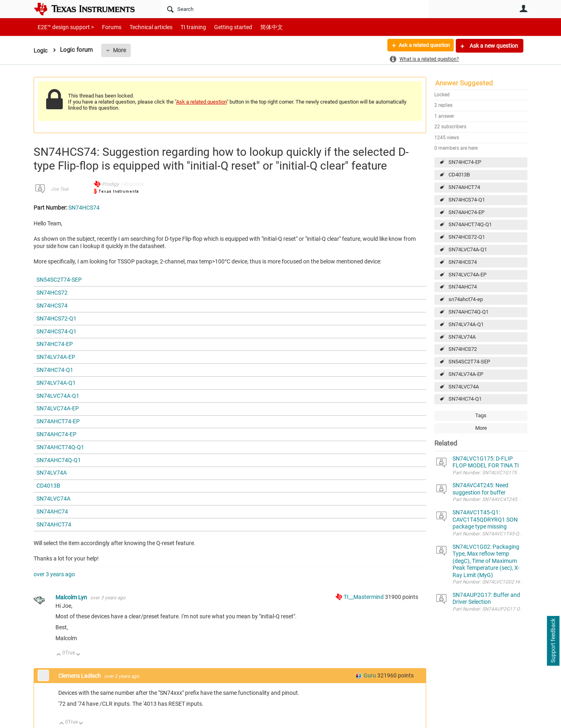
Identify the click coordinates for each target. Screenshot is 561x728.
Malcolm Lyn (72, 597)
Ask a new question (493, 46)
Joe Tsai (59, 189)
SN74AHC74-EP (466, 212)
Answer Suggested (464, 83)
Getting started (219, 27)
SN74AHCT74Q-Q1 (470, 224)
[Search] (295, 9)
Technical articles (142, 27)
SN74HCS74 (463, 262)
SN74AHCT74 (464, 187)
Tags (481, 415)
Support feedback (553, 641)
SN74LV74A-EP (466, 374)
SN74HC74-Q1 (465, 399)
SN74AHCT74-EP (58, 421)
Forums (105, 27)
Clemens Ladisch (80, 676)
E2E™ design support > (63, 27)
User (523, 8)
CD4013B (459, 175)
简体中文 (255, 27)
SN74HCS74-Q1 (467, 200)
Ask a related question (421, 46)
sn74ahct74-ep (466, 299)
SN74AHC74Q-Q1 (469, 312)
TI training (182, 27)
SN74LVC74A (464, 387)
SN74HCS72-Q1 (467, 237)
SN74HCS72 (463, 349)
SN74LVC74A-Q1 (468, 249)
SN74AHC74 (463, 287)
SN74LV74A (462, 337)
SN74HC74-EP (465, 162)
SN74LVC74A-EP (467, 275)
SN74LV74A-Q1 (466, 324)
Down (78, 655)
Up (59, 655)
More (121, 50)
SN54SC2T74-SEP (469, 362)
